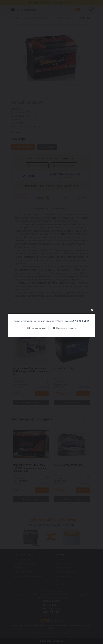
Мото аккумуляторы (23, 572)
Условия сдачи (64, 178)
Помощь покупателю (65, 568)
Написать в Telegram (64, 165)
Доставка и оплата (64, 564)
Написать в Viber (37, 165)
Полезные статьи (63, 576)
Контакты (59, 559)
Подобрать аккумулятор (66, 572)
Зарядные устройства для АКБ (29, 576)
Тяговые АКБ (20, 568)
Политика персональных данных (51, 633)
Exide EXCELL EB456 (65, 368)
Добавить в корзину (23, 147)
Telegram (56, 3)
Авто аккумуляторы (23, 559)
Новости (59, 584)
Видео (58, 580)
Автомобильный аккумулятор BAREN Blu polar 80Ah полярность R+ (31, 371)
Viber (48, 3)
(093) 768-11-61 (52, 612)
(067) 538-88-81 (52, 605)
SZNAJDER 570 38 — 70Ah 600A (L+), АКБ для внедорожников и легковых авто (30, 468)
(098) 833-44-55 (52, 609)
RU (78, 10)
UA (83, 10)
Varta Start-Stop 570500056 (68, 465)
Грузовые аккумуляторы (25, 564)
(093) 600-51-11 (52, 601)
